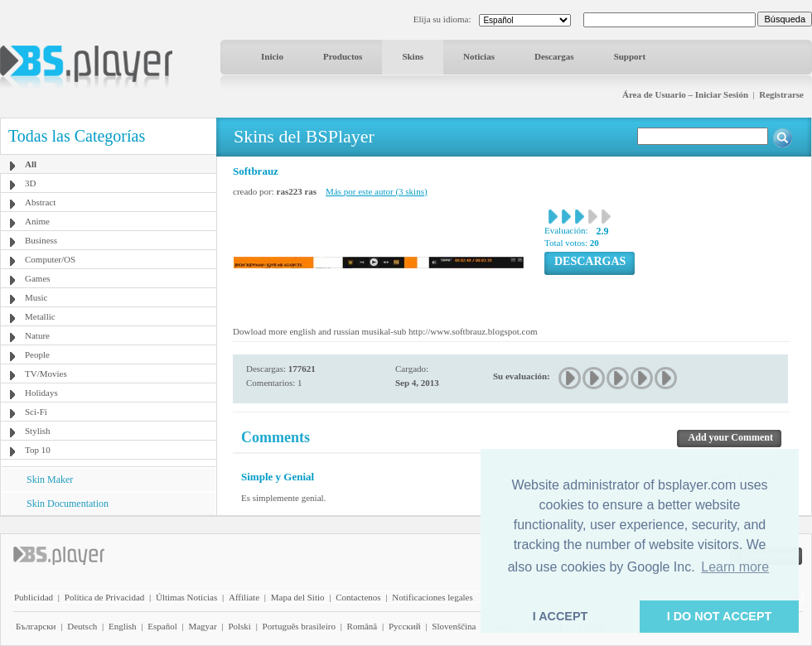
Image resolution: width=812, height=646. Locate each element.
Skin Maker (50, 480)
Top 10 (38, 450)
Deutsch (82, 626)
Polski (239, 626)
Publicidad (34, 597)
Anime (37, 221)
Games (38, 278)
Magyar (202, 626)
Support (630, 56)
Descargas (554, 56)
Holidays (41, 393)
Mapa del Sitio (298, 597)
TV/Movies (46, 374)
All (31, 164)
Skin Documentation (68, 504)
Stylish (38, 431)
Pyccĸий (405, 626)
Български (36, 626)
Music (36, 297)
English (123, 626)
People (37, 354)
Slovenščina (454, 626)
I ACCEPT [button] (561, 616)
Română (362, 626)
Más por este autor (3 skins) (377, 191)
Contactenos (358, 597)
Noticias (479, 56)
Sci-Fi (36, 412)
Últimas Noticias (186, 597)
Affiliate (244, 597)
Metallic (40, 316)
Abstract (40, 202)
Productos (343, 56)
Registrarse (781, 94)
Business (41, 240)
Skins (413, 56)
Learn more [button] (735, 567)
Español (162, 626)
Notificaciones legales (432, 597)
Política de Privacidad (105, 597)
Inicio (272, 56)
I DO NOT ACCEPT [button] (720, 616)
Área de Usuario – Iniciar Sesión (685, 94)
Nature (37, 335)
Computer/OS (50, 259)
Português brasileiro (299, 626)
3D (30, 183)
